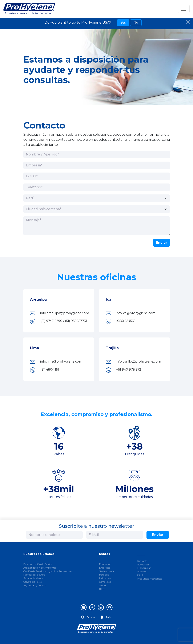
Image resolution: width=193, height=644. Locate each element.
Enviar (162, 243)
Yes (123, 23)
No (136, 23)
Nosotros (142, 572)
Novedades (143, 565)
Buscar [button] (88, 617)
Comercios (105, 582)
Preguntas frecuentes (150, 579)
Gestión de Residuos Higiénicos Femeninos (47, 571)
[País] (97, 198)
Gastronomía (106, 571)
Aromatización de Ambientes (40, 568)
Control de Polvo (33, 582)
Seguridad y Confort (35, 585)
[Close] (188, 22)
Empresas (105, 568)
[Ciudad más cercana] (97, 209)
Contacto (142, 561)
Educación (105, 564)
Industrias (105, 578)
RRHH (141, 575)
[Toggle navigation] (184, 9)
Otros (102, 589)
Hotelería (104, 575)
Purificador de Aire (34, 575)
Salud (102, 585)
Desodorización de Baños (38, 564)
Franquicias (144, 568)
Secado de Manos (33, 578)
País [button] (106, 617)
